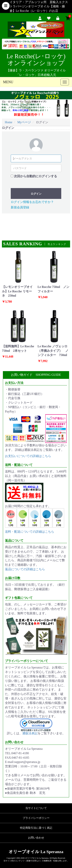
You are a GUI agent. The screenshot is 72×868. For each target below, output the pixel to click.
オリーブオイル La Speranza (36, 852)
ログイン (36, 194)
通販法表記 (30, 733)
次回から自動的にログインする (36, 176)
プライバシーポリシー (36, 818)
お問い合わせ (36, 838)
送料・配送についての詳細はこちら (30, 532)
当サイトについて (36, 808)
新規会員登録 (20, 207)
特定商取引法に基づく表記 (36, 828)
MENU (8, 82)
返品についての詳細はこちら (25, 569)
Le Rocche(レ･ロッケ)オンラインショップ (36, 59)
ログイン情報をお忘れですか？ (32, 202)
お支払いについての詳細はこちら (28, 456)
